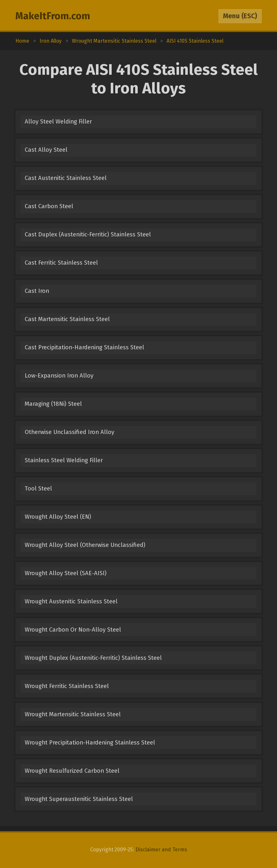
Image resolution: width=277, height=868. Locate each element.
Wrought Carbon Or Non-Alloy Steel (73, 630)
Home (22, 41)
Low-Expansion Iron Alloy (59, 376)
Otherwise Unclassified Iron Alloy (69, 432)
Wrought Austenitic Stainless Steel (71, 601)
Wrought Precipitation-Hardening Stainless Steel (90, 743)
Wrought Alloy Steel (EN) (58, 517)
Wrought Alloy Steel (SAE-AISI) (66, 573)
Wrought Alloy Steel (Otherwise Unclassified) (85, 545)
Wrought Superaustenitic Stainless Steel (79, 799)
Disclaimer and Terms (161, 850)
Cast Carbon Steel (49, 206)
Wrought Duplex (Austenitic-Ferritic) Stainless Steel (93, 658)
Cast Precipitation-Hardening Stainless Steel (84, 347)
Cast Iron (37, 291)
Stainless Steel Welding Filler (64, 460)
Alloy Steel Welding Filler (58, 122)
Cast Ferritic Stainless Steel (61, 263)
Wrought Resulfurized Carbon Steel (72, 771)
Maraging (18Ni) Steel (53, 404)
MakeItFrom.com (53, 16)
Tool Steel (38, 489)
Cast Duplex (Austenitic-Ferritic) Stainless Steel (88, 234)
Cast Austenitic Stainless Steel (66, 178)
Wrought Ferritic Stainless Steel (67, 686)
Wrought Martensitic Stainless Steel (73, 714)
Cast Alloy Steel (46, 150)
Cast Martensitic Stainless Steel (67, 319)
